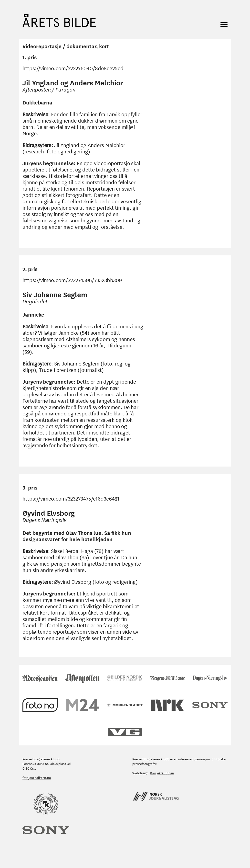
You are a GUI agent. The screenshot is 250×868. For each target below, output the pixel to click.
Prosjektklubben (162, 773)
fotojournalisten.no (37, 777)
